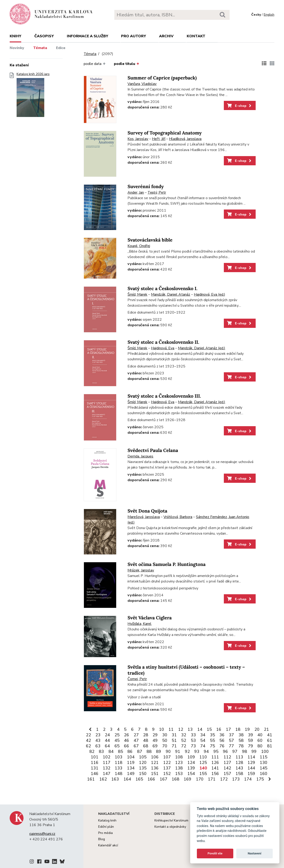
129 (251, 763)
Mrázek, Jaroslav (141, 570)
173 (236, 779)
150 (143, 774)
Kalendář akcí (108, 845)
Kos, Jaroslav (138, 139)
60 (260, 740)
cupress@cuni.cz (42, 834)
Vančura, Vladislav (142, 84)
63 (98, 746)
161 (91, 779)
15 (209, 729)
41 (270, 735)
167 (164, 779)
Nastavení (255, 853)
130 (264, 763)
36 (222, 735)
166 (151, 779)
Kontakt (196, 36)
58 (241, 740)
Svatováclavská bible (150, 240)
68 (146, 746)
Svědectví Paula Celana (153, 450)
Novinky (17, 48)
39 (251, 735)
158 (239, 774)
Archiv (166, 36)
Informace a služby (87, 36)
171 (212, 779)
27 (136, 735)
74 (203, 746)
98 (245, 751)
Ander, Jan (136, 192)
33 (193, 735)
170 (200, 779)
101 (95, 757)
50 (165, 740)
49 (155, 740)
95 (216, 751)
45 (117, 740)
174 (248, 779)
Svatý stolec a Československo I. (162, 289)
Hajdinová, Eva (163, 348)
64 (107, 746)
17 (228, 729)
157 (227, 774)
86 (130, 751)
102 (107, 757)
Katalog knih (107, 820)
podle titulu (126, 64)
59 (251, 740)
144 (251, 768)
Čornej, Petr (137, 679)
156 (215, 774)
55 (213, 740)
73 (193, 746)
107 (167, 757)
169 (188, 779)
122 (167, 763)
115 (264, 757)
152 (167, 774)
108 (179, 757)
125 (203, 763)
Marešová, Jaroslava (144, 517)
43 (98, 740)
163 (115, 779)
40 (260, 735)
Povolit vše (215, 853)
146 (95, 774)
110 (203, 757)
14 (200, 729)
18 (238, 729)
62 (89, 746)
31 (174, 735)
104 (131, 757)
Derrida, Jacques (140, 456)
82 (92, 751)
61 (270, 740)
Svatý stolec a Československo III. (164, 396)
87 (140, 751)
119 (131, 763)
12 (181, 729)
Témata (40, 48)
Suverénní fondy (146, 187)
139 (191, 768)
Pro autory (133, 36)
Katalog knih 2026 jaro (33, 96)
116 (95, 763)
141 (215, 768)
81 (270, 746)
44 (107, 740)
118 (119, 763)
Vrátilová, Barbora (178, 517)
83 (101, 751)
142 (227, 768)
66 (127, 746)
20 (257, 729)
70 (165, 746)
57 (231, 740)
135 (143, 768)
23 (98, 735)
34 (203, 735)
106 (155, 757)
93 (197, 751)
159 (251, 774)
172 (224, 779)
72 (184, 746)
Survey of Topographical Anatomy (164, 133)
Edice (61, 48)
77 (231, 746)
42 (89, 740)
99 (254, 751)
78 (241, 746)
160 (264, 774)
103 (119, 757)
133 (119, 768)
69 (155, 746)
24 (107, 735)
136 (155, 768)
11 (171, 729)
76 (222, 746)
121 (155, 763)
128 (239, 763)
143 (239, 768)
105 (143, 757)
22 (89, 735)
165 (139, 779)
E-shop (240, 106)
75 (213, 746)
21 (266, 729)
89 (159, 751)
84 (111, 751)
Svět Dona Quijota (147, 511)
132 (107, 768)
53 (193, 740)
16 (219, 729)
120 (143, 763)
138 (179, 768)
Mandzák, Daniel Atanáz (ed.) (202, 348)
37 (231, 735)
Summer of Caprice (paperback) (162, 78)
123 (179, 763)
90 (168, 751)
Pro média (105, 833)
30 (165, 735)
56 (222, 740)
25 (117, 735)
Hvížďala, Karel (139, 624)
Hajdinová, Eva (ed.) (210, 294)
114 (251, 757)
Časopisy (44, 36)
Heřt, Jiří (159, 139)
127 (227, 763)
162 (103, 779)
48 (146, 740)
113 (239, 757)
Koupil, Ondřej (139, 246)
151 (155, 774)
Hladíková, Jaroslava (185, 139)
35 (213, 735)
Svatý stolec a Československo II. (163, 342)
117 (107, 763)
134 (131, 768)
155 (203, 774)
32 (184, 735)
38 (241, 735)
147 (107, 774)
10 (162, 729)
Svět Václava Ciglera (149, 618)
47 (136, 740)
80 (260, 746)
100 (265, 751)
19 (247, 729)
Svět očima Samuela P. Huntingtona (166, 564)
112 (227, 757)
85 (121, 751)
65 (117, 746)
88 (149, 751)
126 (215, 763)
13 (190, 729)
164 (127, 779)
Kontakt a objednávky (170, 827)
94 (206, 751)
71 (174, 746)
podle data (95, 64)
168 (176, 779)
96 (225, 751)
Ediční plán (106, 827)
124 (191, 763)
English (269, 15)
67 (136, 746)
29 (155, 735)
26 (127, 735)
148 (119, 774)
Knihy (15, 36)
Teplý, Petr (157, 192)
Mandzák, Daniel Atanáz (171, 294)
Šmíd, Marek (137, 294)
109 (191, 757)
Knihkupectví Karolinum (171, 820)
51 (174, 740)
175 (260, 779)
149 (131, 774)
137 (167, 768)
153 (179, 774)
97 (235, 751)
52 (184, 740)
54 (203, 740)
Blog (102, 839)
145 (264, 768)
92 (187, 751)
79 (251, 746)
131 (95, 768)
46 (127, 740)
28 (146, 735)
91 (178, 751)
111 (215, 757)
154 (191, 774)
